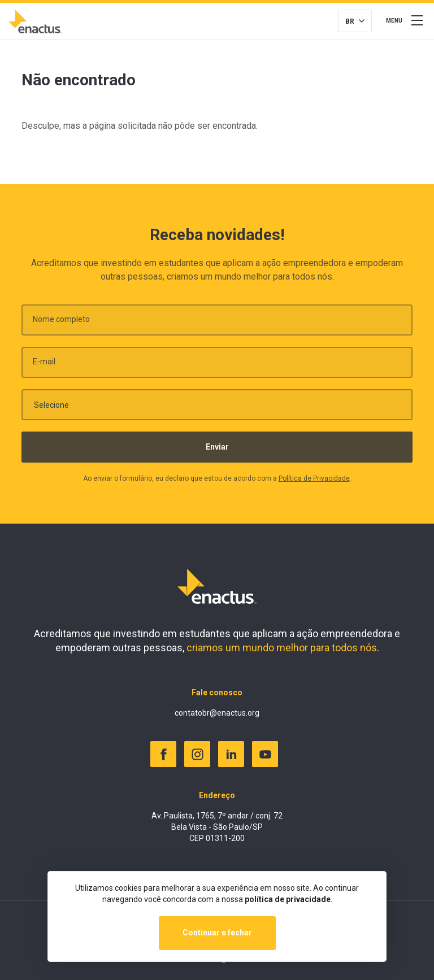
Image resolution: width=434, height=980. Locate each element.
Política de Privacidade (314, 482)
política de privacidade (288, 899)
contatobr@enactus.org (217, 713)
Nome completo (61, 323)
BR (350, 21)
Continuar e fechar (217, 933)
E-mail (44, 365)
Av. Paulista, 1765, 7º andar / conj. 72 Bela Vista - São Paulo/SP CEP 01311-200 (217, 827)
